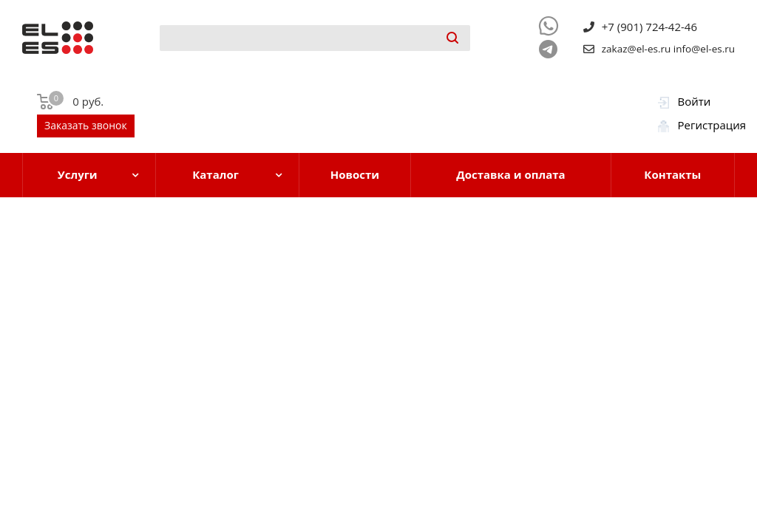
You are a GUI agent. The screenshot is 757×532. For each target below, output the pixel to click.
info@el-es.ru (704, 49)
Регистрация (712, 125)
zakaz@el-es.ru (637, 49)
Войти (695, 101)
